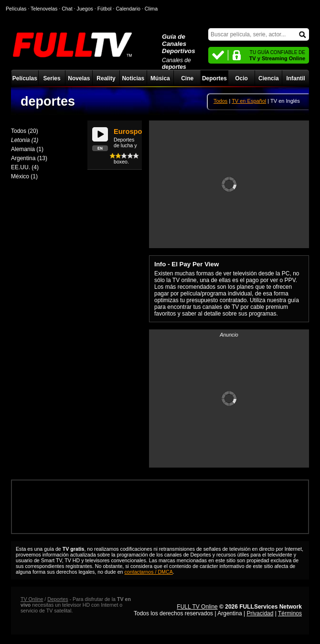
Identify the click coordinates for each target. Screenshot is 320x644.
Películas (25, 78)
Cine (187, 78)
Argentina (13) (29, 158)
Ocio (241, 78)
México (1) (24, 176)
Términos (290, 613)
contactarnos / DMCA (149, 572)
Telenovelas (44, 9)
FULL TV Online (197, 607)
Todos (220, 101)
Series (52, 78)
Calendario (128, 9)
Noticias (133, 78)
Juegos (85, 9)
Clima (151, 9)
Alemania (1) (27, 149)
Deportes (214, 78)
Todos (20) (25, 131)
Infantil (295, 78)
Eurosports (132, 131)
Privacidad (260, 613)
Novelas (79, 78)
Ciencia (269, 78)
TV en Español (249, 101)
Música (160, 78)
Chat (67, 9)
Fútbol (105, 9)
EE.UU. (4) (25, 167)
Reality (106, 78)
